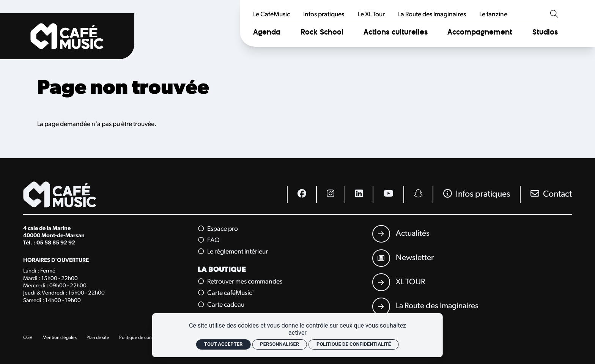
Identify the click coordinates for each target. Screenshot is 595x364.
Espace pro (218, 229)
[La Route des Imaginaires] (425, 306)
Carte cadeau (222, 305)
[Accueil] (67, 36)
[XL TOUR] (399, 282)
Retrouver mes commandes (241, 282)
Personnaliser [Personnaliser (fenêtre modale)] (279, 344)
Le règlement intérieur (233, 252)
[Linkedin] (359, 195)
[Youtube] (388, 195)
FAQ (209, 240)
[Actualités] (401, 234)
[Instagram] (330, 195)
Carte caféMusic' (226, 293)
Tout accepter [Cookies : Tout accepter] (223, 344)
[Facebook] (301, 195)
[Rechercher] (554, 15)
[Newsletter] (403, 258)
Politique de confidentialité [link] (354, 344)
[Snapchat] (418, 195)
